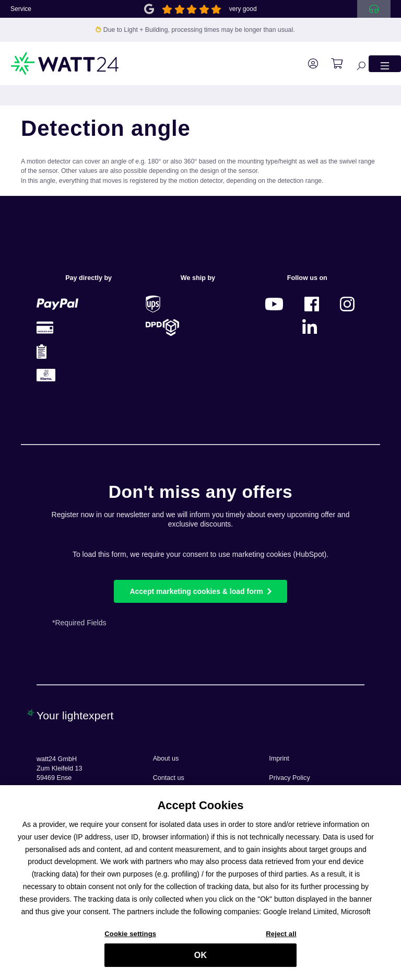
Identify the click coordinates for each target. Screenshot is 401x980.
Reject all (281, 938)
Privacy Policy (289, 778)
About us (166, 759)
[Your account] (308, 64)
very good (243, 9)
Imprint (279, 759)
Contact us (169, 778)
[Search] (356, 63)
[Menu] (385, 63)
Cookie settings (130, 938)
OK (200, 960)
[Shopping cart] (332, 64)
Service (21, 9)
